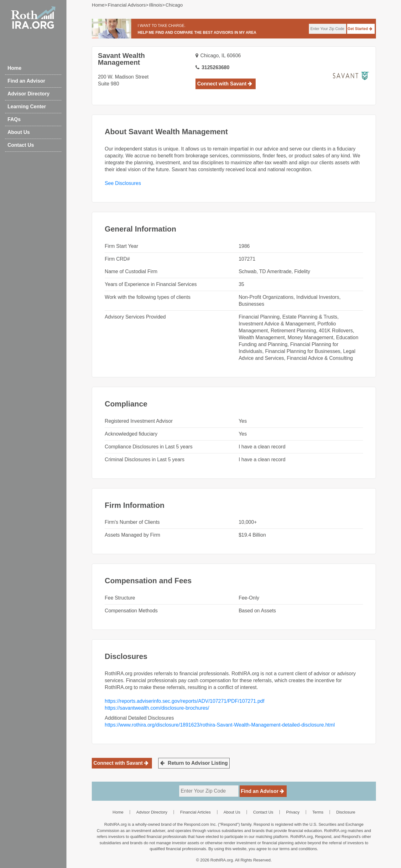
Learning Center (27, 107)
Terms (318, 812)
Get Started (360, 29)
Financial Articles (195, 812)
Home (14, 68)
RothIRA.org (222, 860)
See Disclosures (123, 183)
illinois (156, 5)
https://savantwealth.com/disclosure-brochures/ (157, 708)
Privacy (293, 812)
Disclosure (346, 812)
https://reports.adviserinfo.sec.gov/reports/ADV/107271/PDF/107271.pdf (185, 701)
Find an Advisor (26, 81)
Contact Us (21, 145)
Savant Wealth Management (121, 59)
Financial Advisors (127, 5)
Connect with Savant (225, 84)
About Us (19, 132)
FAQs (14, 119)
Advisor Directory (29, 94)
